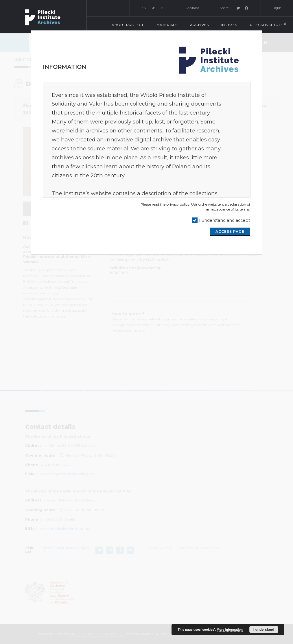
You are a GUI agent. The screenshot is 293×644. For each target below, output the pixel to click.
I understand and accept (225, 220)
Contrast (192, 8)
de (153, 8)
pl (163, 8)
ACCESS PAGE (230, 231)
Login (277, 8)
